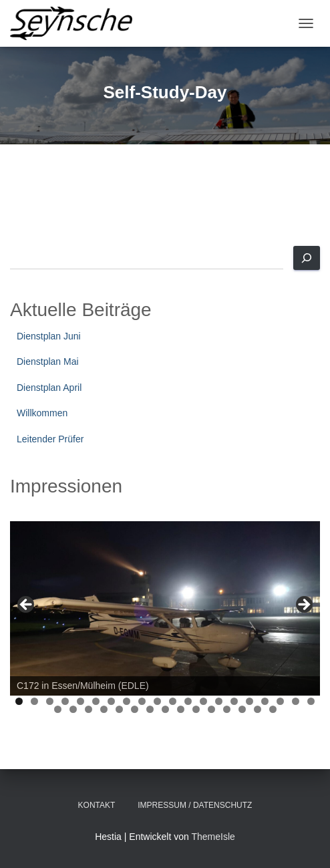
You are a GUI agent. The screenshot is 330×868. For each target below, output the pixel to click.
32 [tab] (227, 709)
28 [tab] (165, 709)
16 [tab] (250, 701)
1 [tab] (19, 701)
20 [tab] (312, 701)
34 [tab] (258, 709)
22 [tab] (73, 709)
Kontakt (97, 805)
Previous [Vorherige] (27, 605)
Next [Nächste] (303, 605)
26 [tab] (135, 709)
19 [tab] (296, 701)
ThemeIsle (213, 837)
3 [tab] (50, 701)
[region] (165, 608)
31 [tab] (211, 709)
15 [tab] (235, 701)
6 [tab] (96, 701)
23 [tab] (89, 709)
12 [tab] (189, 701)
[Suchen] (307, 258)
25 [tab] (119, 709)
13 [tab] (204, 701)
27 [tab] (150, 709)
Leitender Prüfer (50, 439)
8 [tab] (127, 701)
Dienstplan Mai (48, 361)
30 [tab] (196, 709)
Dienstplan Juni (49, 336)
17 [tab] (266, 701)
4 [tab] (65, 701)
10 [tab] (158, 701)
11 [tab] (173, 701)
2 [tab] (34, 701)
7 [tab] (111, 701)
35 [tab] (273, 709)
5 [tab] (80, 701)
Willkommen (42, 413)
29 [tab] (181, 709)
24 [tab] (104, 709)
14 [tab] (219, 701)
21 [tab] (58, 709)
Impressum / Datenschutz (195, 805)
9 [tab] (142, 701)
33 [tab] (242, 709)
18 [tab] (281, 701)
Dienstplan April (49, 388)
